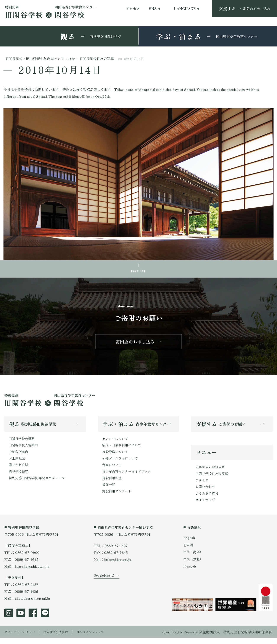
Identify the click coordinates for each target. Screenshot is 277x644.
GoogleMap (102, 585)
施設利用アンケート (118, 497)
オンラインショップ (100, 638)
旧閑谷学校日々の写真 (213, 478)
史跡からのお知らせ (211, 471)
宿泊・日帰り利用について (123, 449)
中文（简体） (194, 558)
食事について (113, 470)
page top (138, 271)
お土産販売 (17, 463)
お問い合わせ (206, 492)
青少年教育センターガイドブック (128, 476)
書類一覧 (109, 490)
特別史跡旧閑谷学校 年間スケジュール (39, 483)
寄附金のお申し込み (135, 344)
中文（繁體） (194, 565)
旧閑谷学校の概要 (23, 442)
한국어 (188, 551)
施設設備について (116, 456)
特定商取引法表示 (62, 638)
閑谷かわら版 (19, 470)
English (189, 543)
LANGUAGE (185, 9)
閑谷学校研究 (19, 476)
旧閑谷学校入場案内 (24, 449)
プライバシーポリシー (22, 638)
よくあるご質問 (208, 499)
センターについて (116, 442)
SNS (153, 9)
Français (190, 572)
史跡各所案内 (19, 456)
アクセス (133, 9)
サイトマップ (206, 506)
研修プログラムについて (121, 463)
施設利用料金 (113, 483)
